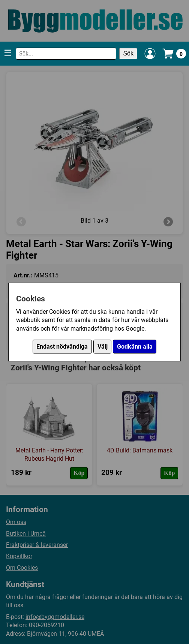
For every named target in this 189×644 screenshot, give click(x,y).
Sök (128, 53)
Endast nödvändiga (62, 347)
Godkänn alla (135, 347)
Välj (103, 347)
